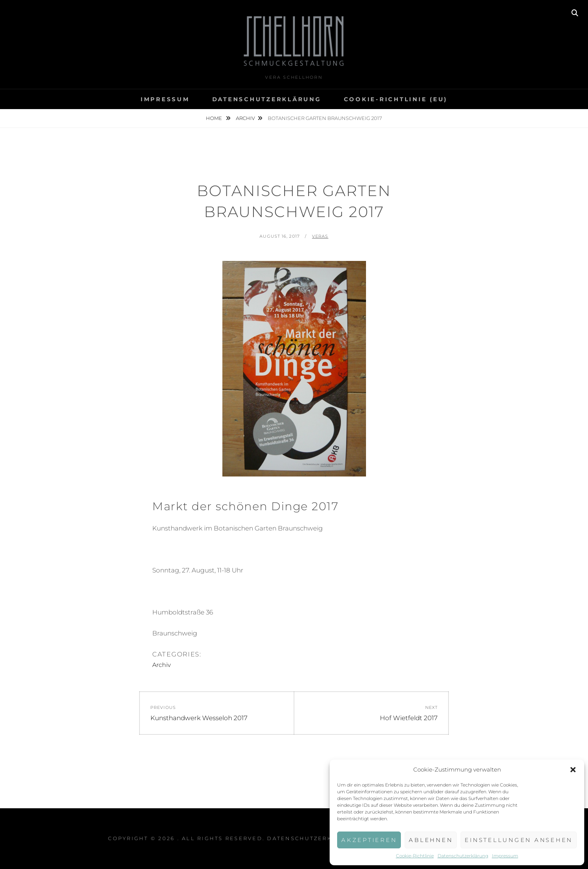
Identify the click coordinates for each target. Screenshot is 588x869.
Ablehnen (431, 840)
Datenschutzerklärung (463, 856)
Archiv (245, 118)
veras (320, 236)
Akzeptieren (369, 840)
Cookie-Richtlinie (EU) (396, 99)
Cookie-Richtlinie (415, 856)
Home (214, 118)
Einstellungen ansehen (519, 840)
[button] (573, 770)
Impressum (505, 856)
